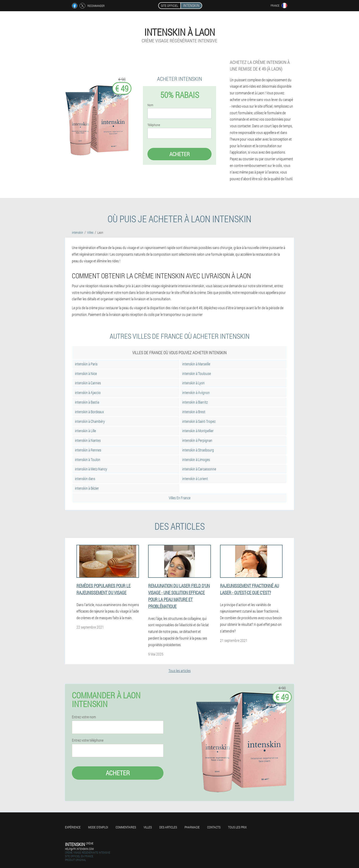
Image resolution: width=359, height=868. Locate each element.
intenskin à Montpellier (198, 431)
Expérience (73, 827)
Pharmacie (192, 827)
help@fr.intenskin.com (79, 849)
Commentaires (126, 827)
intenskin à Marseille (196, 364)
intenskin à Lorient (195, 479)
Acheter (179, 154)
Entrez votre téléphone (88, 740)
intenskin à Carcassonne (199, 469)
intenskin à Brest (194, 412)
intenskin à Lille (85, 431)
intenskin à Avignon (196, 392)
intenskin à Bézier (87, 488)
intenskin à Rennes (88, 450)
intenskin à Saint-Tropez (199, 421)
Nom (150, 105)
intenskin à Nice (86, 373)
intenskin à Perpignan (197, 440)
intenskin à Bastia (87, 402)
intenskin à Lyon (193, 383)
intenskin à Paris (86, 364)
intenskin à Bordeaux (89, 412)
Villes (148, 827)
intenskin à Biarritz (195, 402)
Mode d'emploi (98, 827)
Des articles (168, 827)
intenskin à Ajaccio (88, 392)
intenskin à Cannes (88, 383)
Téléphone (154, 125)
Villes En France (180, 498)
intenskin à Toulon (88, 460)
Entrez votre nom (84, 717)
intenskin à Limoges (196, 460)
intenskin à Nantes (88, 440)
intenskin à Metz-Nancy (91, 469)
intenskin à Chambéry (90, 421)
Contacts (214, 827)
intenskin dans (85, 479)
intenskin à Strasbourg (198, 450)
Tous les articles (180, 671)
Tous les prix (237, 827)
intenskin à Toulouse (197, 373)
